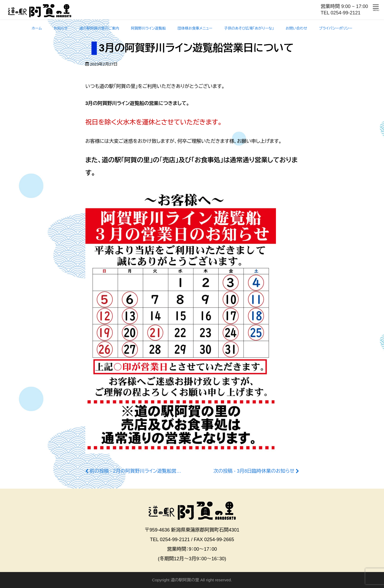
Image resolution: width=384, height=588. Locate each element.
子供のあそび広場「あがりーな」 (249, 28)
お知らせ (61, 28)
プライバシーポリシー (336, 28)
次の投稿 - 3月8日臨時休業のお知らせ (254, 471)
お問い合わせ (296, 28)
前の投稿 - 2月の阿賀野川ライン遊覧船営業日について (147, 471)
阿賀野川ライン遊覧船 (148, 28)
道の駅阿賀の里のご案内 (99, 28)
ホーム (37, 28)
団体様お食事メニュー (195, 28)
